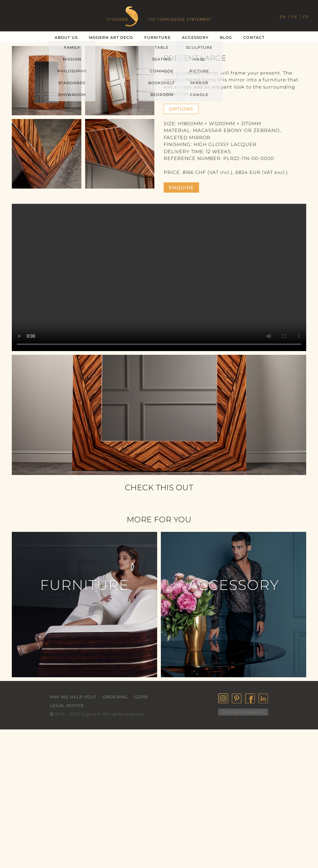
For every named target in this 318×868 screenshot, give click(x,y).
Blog (226, 37)
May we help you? (73, 697)
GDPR (141, 697)
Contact (254, 37)
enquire (181, 187)
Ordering (115, 697)
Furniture (158, 37)
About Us (66, 37)
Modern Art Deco (111, 37)
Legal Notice (67, 706)
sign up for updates (243, 712)
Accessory (195, 37)
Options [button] (181, 109)
